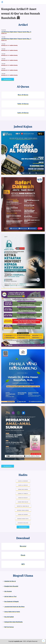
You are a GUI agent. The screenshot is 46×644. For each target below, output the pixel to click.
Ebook (23, 555)
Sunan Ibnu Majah (23, 502)
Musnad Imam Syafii (23, 519)
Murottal (23, 546)
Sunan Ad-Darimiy (23, 515)
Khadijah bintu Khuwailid (11, 586)
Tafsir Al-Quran (23, 104)
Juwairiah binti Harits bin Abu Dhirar (14, 607)
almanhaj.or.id (4, 45)
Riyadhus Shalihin (23, 523)
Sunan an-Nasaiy (23, 498)
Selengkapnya (8, 79)
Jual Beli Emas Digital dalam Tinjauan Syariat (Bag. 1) (16, 39)
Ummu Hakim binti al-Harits (12, 612)
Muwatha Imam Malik (23, 506)
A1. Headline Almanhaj (13, 45)
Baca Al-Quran (23, 95)
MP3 (23, 564)
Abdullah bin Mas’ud (10, 581)
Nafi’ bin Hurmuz (9, 627)
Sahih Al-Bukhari (23, 481)
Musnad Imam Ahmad (23, 510)
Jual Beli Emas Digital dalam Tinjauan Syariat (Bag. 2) (16, 32)
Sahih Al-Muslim (23, 485)
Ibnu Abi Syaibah (9, 617)
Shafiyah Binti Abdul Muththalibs (14, 622)
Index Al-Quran (23, 113)
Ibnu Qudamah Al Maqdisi (12, 602)
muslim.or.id (4, 33)
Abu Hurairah (8, 591)
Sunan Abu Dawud (23, 489)
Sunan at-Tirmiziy (23, 494)
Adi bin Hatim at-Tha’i (10, 597)
